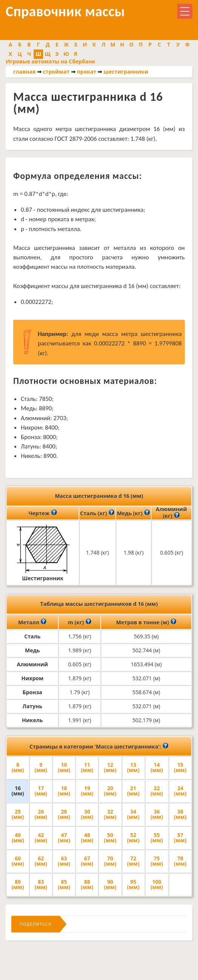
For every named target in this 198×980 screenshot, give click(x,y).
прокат (87, 72)
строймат (56, 72)
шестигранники (126, 72)
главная (24, 72)
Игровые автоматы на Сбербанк (50, 61)
